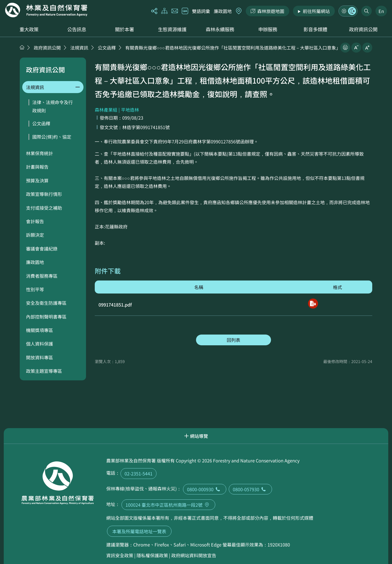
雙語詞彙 (201, 11)
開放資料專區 (39, 357)
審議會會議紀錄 (42, 248)
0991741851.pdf (115, 305)
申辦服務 (268, 29)
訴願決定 (35, 235)
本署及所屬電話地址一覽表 (139, 531)
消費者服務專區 (42, 276)
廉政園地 (223, 11)
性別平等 (35, 289)
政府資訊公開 (363, 29)
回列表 (233, 340)
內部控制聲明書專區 (46, 317)
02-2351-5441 (138, 473)
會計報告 (35, 221)
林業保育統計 (39, 153)
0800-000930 (205, 489)
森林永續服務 (220, 29)
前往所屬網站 (316, 11)
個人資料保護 (39, 344)
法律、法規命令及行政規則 (52, 106)
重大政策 (29, 29)
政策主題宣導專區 (44, 371)
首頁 (22, 47)
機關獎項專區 (39, 330)
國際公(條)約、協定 (52, 137)
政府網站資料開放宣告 (194, 555)
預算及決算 (37, 180)
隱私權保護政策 (152, 555)
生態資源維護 (172, 29)
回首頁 (46, 10)
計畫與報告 (37, 167)
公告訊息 (77, 29)
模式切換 (348, 11)
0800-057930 (250, 489)
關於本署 (124, 29)
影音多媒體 (315, 29)
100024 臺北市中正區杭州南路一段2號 (168, 505)
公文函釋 (107, 48)
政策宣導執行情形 (44, 194)
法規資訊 (79, 48)
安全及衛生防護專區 (46, 303)
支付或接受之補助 (44, 208)
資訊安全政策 (120, 555)
